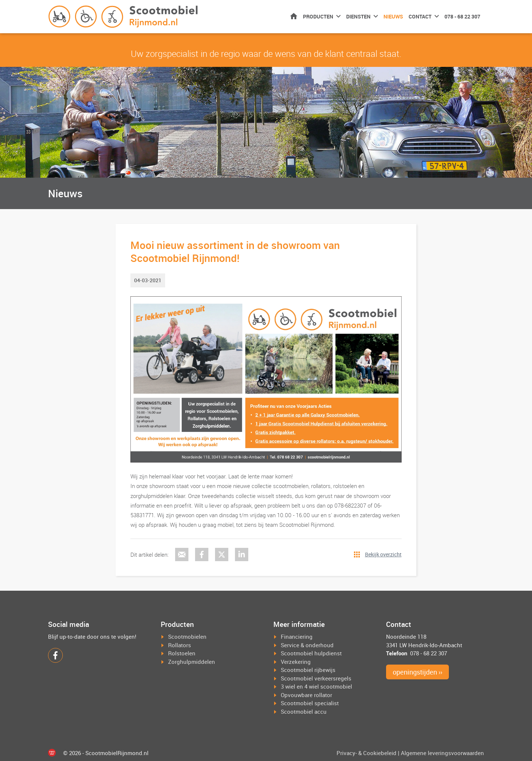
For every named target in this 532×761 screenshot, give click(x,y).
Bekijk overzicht (383, 554)
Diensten (358, 16)
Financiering (297, 637)
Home (294, 16)
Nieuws (393, 16)
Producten (318, 16)
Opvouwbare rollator (306, 695)
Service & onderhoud (307, 645)
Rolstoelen (182, 653)
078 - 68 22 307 (462, 16)
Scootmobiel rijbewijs (308, 670)
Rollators (180, 645)
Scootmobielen (187, 637)
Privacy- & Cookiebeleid (366, 753)
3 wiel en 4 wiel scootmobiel (316, 686)
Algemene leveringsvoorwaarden (442, 753)
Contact (420, 16)
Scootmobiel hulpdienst (311, 653)
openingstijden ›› (417, 672)
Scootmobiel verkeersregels (316, 678)
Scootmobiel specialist (310, 703)
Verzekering (296, 662)
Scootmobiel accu (304, 711)
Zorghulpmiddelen (192, 662)
